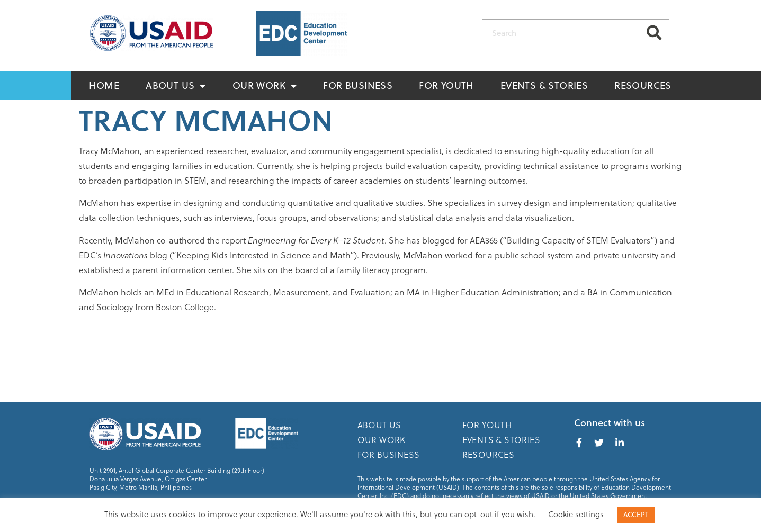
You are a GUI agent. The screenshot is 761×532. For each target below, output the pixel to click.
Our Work (265, 86)
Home (104, 85)
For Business (358, 85)
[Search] (654, 33)
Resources (643, 85)
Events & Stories (544, 85)
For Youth (446, 85)
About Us (176, 86)
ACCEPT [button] (636, 515)
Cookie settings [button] (576, 514)
